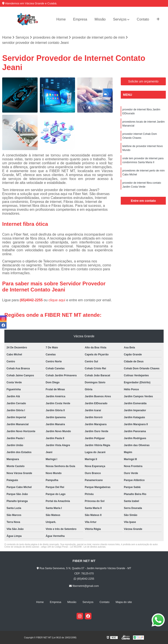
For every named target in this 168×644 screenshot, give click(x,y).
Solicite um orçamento (143, 81)
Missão (100, 19)
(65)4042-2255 (32, 300)
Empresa (80, 19)
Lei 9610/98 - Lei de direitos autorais (88, 547)
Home (61, 19)
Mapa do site (124, 602)
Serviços (120, 19)
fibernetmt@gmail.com (84, 586)
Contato (143, 19)
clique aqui (57, 300)
